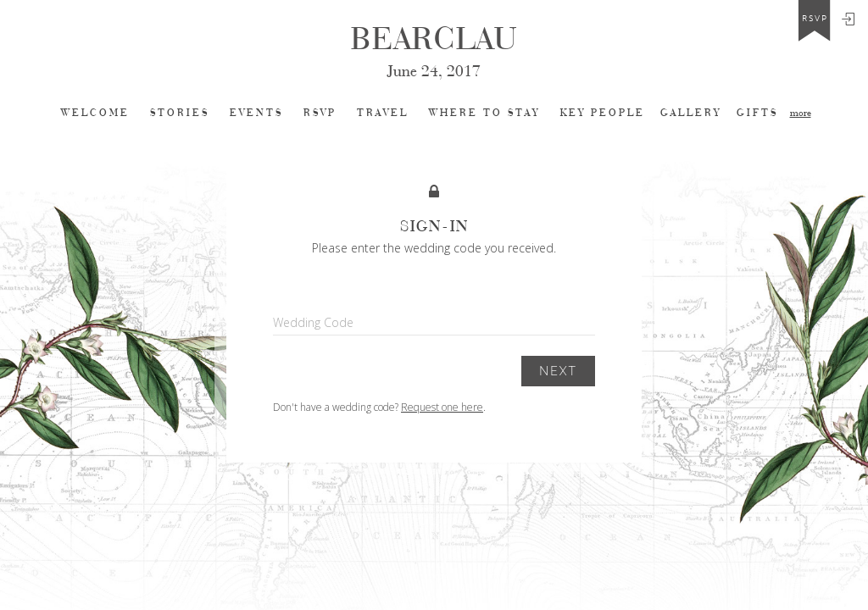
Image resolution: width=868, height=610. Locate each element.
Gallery (691, 113)
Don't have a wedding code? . (379, 407)
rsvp (815, 19)
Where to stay (484, 113)
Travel (383, 113)
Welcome (95, 113)
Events (256, 113)
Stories (180, 113)
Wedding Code (313, 322)
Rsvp (320, 113)
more (801, 113)
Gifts (757, 113)
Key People (603, 113)
